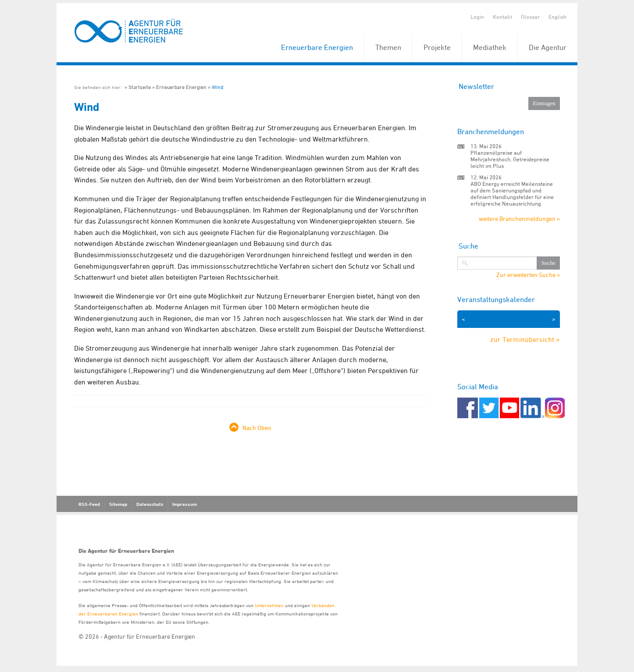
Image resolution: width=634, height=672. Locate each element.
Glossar (530, 17)
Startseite (140, 87)
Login (477, 17)
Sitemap (118, 504)
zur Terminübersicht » (525, 339)
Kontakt (502, 17)
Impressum (185, 504)
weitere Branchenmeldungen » (519, 219)
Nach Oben (257, 428)
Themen (388, 47)
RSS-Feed (89, 504)
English (557, 17)
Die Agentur (548, 47)
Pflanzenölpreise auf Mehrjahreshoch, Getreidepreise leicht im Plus (510, 159)
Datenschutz (150, 504)
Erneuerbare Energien (317, 47)
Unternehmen (269, 605)
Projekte (437, 47)
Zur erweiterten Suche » (528, 275)
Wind (217, 87)
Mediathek (490, 47)
